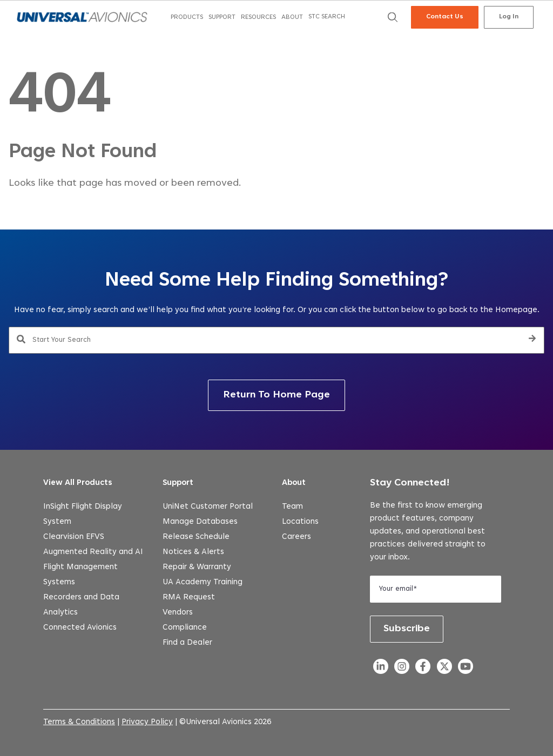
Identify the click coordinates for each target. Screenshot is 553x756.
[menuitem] (187, 18)
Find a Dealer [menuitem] (187, 643)
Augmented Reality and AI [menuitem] (93, 552)
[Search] (532, 340)
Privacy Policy (147, 722)
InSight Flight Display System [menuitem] (83, 514)
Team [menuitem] (292, 507)
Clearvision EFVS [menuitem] (74, 537)
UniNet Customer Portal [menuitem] (208, 507)
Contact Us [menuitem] (445, 17)
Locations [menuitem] (300, 522)
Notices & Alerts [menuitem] (193, 552)
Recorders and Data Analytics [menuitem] (81, 605)
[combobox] (276, 340)
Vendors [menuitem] (178, 613)
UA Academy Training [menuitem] (203, 582)
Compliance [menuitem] (185, 628)
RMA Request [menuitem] (189, 598)
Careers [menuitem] (296, 537)
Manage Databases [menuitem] (200, 522)
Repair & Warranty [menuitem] (197, 567)
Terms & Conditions (79, 722)
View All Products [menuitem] (78, 483)
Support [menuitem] (178, 483)
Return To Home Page (276, 395)
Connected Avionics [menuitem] (80, 628)
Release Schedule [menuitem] (196, 537)
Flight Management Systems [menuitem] (80, 575)
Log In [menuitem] (509, 17)
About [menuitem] (294, 483)
